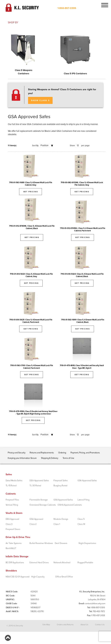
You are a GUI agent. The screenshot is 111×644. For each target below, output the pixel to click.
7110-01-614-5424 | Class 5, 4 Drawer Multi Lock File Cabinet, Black (82, 275)
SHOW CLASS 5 (40, 100)
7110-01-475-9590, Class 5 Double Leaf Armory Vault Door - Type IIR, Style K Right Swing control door (33, 413)
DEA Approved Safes (39, 481)
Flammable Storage (39, 500)
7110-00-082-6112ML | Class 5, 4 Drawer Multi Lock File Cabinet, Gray (82, 184)
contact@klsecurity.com (95, 604)
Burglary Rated (60, 486)
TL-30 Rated (35, 486)
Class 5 (81, 519)
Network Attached (62, 563)
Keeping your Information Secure (22, 458)
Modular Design (61, 519)
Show (72, 145)
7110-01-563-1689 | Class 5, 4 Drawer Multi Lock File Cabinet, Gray (31, 184)
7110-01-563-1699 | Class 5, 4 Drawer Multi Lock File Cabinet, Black (83, 321)
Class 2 (33, 524)
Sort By (35, 145)
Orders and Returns (65, 624)
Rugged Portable (85, 563)
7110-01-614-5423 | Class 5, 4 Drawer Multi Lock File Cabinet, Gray (31, 275)
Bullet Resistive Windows (41, 543)
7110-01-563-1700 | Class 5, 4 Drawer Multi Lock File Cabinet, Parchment (32, 367)
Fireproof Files (12, 500)
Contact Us (100, 624)
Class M (81, 524)
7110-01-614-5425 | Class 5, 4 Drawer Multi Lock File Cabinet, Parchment (31, 321)
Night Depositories (87, 543)
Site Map (46, 624)
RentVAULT (11, 548)
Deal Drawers (61, 543)
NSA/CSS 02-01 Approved (18, 577)
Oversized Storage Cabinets (43, 505)
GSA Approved (36, 519)
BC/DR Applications (15, 563)
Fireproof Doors (13, 529)
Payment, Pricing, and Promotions (85, 453)
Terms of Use (68, 458)
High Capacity (38, 577)
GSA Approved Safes (87, 481)
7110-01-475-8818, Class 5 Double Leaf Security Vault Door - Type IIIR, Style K (82, 367)
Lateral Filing (83, 500)
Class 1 (57, 524)
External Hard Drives (39, 563)
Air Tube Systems (14, 543)
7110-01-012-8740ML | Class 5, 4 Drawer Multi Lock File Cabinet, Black (32, 227)
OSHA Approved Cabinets (70, 505)
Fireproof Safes (61, 481)
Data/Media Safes (14, 481)
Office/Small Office (64, 577)
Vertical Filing (12, 505)
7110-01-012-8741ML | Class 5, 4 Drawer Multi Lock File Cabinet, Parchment (83, 229)
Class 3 (9, 524)
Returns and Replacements (42, 453)
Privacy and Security (16, 453)
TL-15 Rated (11, 486)
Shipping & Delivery (50, 458)
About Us (84, 624)
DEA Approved (12, 519)
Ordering (62, 453)
